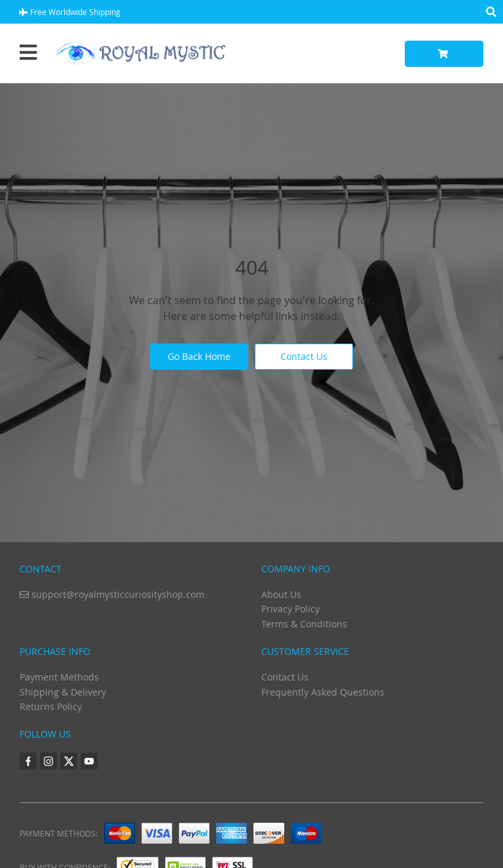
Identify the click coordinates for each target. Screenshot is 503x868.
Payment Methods (59, 677)
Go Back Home (199, 356)
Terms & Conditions (304, 624)
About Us (281, 594)
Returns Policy (51, 706)
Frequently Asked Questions (323, 692)
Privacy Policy (290, 609)
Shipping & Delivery (63, 692)
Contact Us (304, 356)
